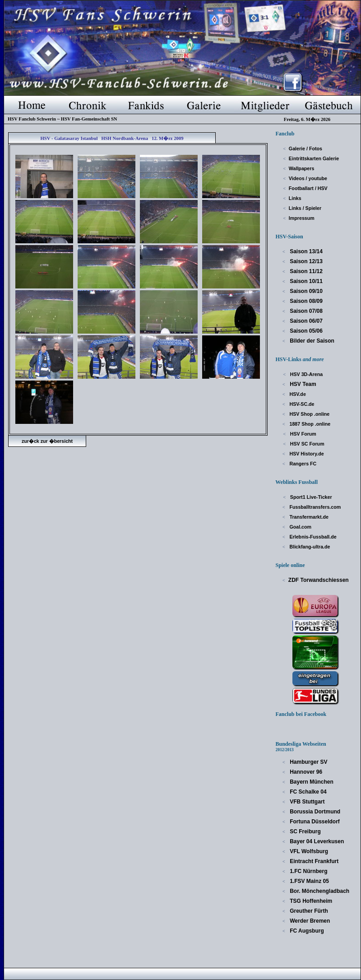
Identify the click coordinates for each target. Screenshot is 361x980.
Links (295, 198)
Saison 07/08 (305, 311)
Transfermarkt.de (308, 517)
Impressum (302, 218)
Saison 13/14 (305, 251)
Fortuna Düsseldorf (314, 822)
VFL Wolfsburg (308, 851)
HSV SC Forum (307, 444)
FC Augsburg (306, 931)
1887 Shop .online (310, 424)
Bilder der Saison (311, 341)
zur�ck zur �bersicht (47, 441)
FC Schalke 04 (308, 792)
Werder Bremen (309, 921)
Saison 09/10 (305, 291)
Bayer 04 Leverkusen (316, 841)
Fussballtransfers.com (315, 507)
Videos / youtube (308, 178)
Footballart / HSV (308, 188)
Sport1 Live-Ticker (310, 497)
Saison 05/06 (305, 331)
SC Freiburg (305, 831)
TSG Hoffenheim (310, 901)
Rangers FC (303, 464)
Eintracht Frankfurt (313, 861)
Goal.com (300, 527)
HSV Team (302, 384)
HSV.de (297, 394)
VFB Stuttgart (307, 802)
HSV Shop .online (309, 414)
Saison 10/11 (305, 281)
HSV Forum (303, 434)
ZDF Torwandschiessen (319, 580)
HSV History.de (306, 454)
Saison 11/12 (305, 271)
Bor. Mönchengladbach (319, 891)
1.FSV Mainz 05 (309, 881)
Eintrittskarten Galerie (314, 158)
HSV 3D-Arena (306, 374)
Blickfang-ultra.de (309, 547)
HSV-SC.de (301, 404)
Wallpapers (301, 168)
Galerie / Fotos (305, 149)
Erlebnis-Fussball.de (312, 537)
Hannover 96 (305, 772)
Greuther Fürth (308, 911)
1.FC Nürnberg (308, 871)
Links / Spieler (305, 208)
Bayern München (311, 782)
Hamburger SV (308, 762)
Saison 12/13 (305, 261)
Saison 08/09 (305, 301)
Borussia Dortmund (314, 812)
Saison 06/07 (305, 321)
